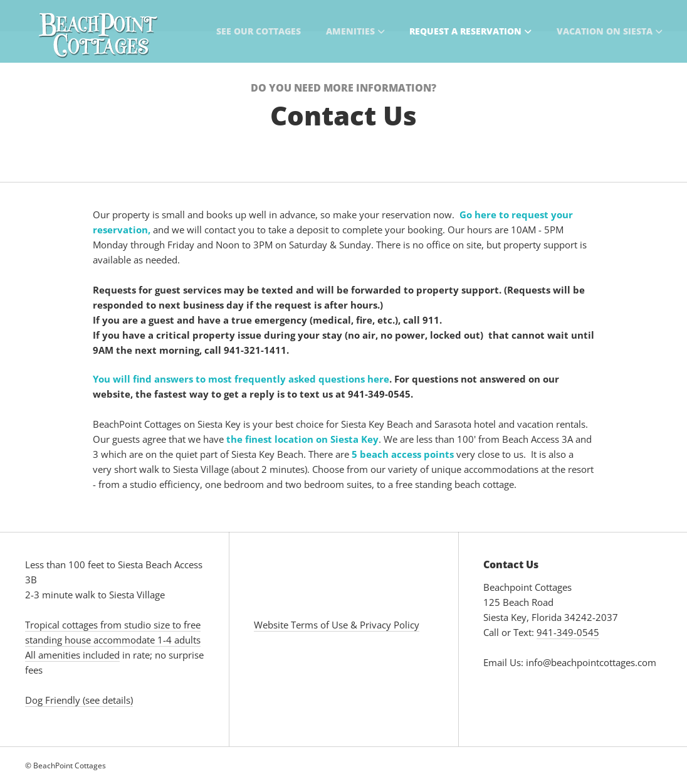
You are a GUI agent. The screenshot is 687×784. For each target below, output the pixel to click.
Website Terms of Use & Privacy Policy (337, 625)
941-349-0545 (568, 632)
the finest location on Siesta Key (302, 439)
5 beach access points (403, 454)
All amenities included (72, 655)
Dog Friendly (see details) (79, 700)
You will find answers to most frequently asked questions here (241, 379)
